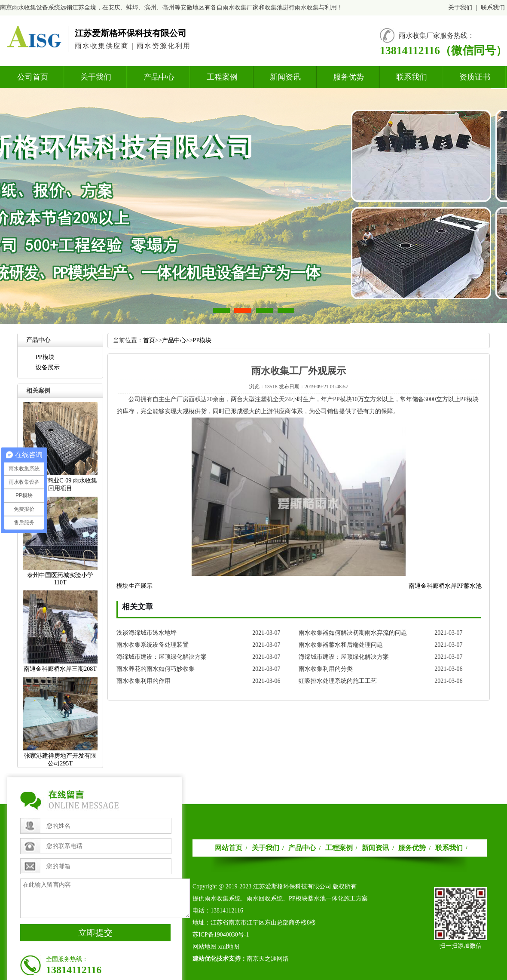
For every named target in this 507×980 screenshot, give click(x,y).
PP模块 (45, 357)
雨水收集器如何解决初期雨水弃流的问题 (353, 633)
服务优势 (348, 77)
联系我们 (493, 8)
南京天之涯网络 (268, 959)
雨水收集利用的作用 (144, 681)
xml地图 (229, 947)
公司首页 (33, 77)
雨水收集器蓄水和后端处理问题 (341, 645)
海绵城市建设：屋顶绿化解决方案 (162, 657)
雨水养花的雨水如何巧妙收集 (156, 669)
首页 (149, 340)
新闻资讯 (285, 77)
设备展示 (48, 367)
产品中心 (159, 77)
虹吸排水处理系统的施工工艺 (338, 681)
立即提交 (95, 933)
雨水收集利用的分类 (326, 669)
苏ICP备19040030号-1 (221, 935)
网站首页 (229, 848)
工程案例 (222, 77)
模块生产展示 (134, 586)
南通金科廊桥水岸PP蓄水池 (445, 586)
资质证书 (475, 77)
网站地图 (205, 947)
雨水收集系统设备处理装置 (153, 645)
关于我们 (460, 8)
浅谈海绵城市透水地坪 (147, 633)
